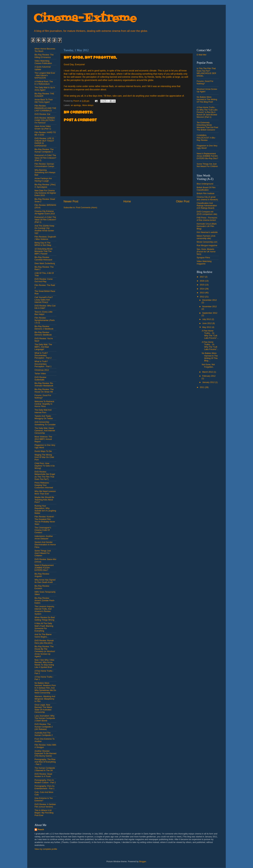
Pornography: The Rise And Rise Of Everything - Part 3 (45, 762)
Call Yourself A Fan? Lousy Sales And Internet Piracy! (44, 300)
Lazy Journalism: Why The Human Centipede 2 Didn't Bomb (45, 718)
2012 (202, 297)
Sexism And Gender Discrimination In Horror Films (45, 545)
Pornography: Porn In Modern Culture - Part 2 (45, 781)
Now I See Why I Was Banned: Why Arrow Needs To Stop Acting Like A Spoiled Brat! (44, 664)
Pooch (41, 830)
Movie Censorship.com (207, 242)
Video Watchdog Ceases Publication (43, 62)
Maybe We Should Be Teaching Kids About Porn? (44, 500)
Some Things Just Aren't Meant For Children (43, 553)
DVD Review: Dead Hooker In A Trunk (43, 775)
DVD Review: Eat (42, 114)
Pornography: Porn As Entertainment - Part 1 (44, 787)
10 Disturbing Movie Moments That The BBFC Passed (43, 251)
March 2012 (208, 372)
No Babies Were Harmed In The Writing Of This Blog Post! (207, 99)
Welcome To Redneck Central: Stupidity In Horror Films (44, 404)
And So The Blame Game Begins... (43, 636)
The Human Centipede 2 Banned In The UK (45, 769)
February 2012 (209, 376)
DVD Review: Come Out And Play (44, 280)
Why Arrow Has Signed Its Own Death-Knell (45, 581)
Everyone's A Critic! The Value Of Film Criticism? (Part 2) (45, 158)
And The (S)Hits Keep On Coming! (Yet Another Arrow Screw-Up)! (44, 229)
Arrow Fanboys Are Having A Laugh (43, 180)
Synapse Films (203, 258)
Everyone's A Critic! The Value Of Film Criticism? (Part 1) (45, 220)
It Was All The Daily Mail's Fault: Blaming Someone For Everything (44, 627)
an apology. (76, 105)
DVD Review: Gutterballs (41, 379)
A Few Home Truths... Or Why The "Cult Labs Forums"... (210, 334)
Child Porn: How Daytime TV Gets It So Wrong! (45, 466)
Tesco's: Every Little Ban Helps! (43, 313)
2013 (202, 293)
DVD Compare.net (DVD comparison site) (207, 213)
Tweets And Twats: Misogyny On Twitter (44, 417)
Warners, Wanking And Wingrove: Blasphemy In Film (45, 699)
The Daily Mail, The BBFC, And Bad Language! (43, 347)
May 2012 (207, 327)
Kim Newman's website (207, 232)
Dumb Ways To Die (43, 451)
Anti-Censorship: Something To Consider (45, 423)
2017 (202, 277)
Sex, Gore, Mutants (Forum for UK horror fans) (206, 252)
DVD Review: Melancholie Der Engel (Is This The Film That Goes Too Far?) (45, 475)
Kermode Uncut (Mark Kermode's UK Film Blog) (207, 226)
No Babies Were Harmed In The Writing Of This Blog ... (210, 357)
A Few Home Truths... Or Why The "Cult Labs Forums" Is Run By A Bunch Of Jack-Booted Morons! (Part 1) (207, 112)
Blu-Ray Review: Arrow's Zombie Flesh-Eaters (45, 601)
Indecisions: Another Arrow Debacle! (44, 537)
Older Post (183, 201)
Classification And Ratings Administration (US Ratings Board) (207, 206)
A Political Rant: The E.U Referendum (44, 83)
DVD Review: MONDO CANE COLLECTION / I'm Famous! (45, 120)
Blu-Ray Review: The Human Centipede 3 (44, 151)
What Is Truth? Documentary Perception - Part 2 (43, 356)
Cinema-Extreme (85, 19)
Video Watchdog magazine (204, 263)
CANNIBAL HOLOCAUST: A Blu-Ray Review (206, 138)
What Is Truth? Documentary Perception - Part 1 (43, 364)
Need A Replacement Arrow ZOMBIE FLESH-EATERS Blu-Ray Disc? (207, 156)
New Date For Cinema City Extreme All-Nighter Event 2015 (45, 193)
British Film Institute (206, 193)
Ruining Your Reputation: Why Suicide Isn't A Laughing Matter (45, 510)
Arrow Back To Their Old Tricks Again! (44, 101)
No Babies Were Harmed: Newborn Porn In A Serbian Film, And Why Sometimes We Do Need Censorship (45, 688)
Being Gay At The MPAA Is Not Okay (43, 244)
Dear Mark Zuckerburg (45, 263)
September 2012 (210, 313)
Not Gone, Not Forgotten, (208, 366)
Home (127, 201)
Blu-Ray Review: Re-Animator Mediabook (44, 384)
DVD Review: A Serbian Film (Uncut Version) (45, 806)
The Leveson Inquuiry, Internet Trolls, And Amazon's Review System (45, 610)
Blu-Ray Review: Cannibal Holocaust (43, 259)
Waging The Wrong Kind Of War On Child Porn (44, 457)
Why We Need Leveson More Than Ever (45, 493)
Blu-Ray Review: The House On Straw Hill (44, 391)
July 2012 (207, 319)
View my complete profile (46, 849)
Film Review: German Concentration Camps (44, 165)
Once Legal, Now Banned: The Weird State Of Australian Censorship (43, 709)
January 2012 (209, 382)
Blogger (143, 862)
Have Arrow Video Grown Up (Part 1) (43, 128)
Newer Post (71, 201)
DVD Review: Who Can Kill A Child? (45, 307)
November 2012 (210, 307)
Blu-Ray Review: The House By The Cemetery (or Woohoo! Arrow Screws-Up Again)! (45, 651)
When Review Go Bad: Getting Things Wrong (45, 619)
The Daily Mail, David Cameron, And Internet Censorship (45, 431)
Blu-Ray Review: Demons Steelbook (43, 334)
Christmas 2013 (42, 370)
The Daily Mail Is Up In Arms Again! (45, 89)
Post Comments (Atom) (87, 208)
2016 (202, 281)
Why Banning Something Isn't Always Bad (45, 173)
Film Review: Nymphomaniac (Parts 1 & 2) (45, 320)
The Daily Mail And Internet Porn (43, 411)
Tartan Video (40, 374)
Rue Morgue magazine (207, 246)
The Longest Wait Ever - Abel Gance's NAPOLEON (45, 75)
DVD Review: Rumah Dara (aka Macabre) (44, 642)
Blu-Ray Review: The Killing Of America (44, 56)
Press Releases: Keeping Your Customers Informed (44, 485)
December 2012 (210, 300)
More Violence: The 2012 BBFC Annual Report (43, 439)
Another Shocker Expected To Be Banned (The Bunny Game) (45, 753)
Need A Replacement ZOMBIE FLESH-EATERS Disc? (44, 568)
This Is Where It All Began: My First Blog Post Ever (44, 813)
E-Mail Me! (202, 55)
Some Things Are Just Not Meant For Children (207, 165)
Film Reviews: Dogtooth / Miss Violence (45, 238)
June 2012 (207, 323)
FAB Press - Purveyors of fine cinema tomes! (207, 219)
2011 (202, 387)
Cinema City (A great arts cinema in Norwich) (207, 198)
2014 (202, 289)
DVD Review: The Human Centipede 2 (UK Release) (44, 727)
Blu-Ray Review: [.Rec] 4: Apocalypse (45, 186)
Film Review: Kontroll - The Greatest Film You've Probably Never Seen (45, 520)
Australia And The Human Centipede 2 (44, 734)
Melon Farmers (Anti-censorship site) (206, 237)
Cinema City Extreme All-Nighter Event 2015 (45, 212)
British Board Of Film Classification (206, 189)
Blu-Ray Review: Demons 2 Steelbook (44, 328)
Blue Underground (205, 184)
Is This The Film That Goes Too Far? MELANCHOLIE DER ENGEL (206, 72)
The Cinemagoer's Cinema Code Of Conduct (43, 530)
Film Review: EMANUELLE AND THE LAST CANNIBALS (45, 108)
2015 (202, 285)
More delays (88, 105)
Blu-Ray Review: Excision (42, 587)
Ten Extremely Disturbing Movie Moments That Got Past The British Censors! (207, 126)
